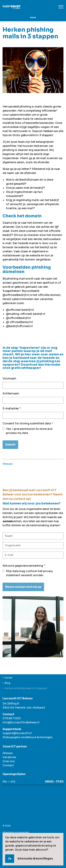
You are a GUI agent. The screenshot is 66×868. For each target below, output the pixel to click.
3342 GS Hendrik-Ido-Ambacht (24, 708)
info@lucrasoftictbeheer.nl (21, 722)
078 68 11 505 (12, 718)
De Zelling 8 (11, 704)
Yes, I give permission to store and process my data (27, 431)
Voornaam (9, 378)
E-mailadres (12, 408)
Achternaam (11, 393)
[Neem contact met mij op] (23, 587)
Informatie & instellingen (35, 859)
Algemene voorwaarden (16, 832)
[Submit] (10, 445)
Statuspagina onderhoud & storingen (28, 737)
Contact (8, 765)
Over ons (9, 761)
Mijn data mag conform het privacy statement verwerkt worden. (28, 573)
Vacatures (9, 757)
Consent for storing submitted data (28, 423)
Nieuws (8, 464)
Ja (10, 859)
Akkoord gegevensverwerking (24, 566)
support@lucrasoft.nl (17, 733)
